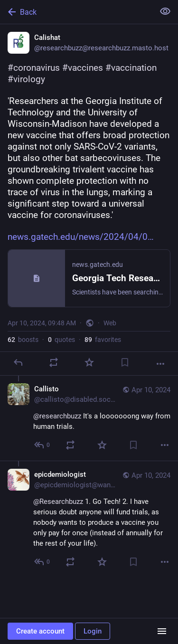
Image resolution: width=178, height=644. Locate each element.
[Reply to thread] (42, 445)
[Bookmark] (125, 362)
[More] (160, 364)
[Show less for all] (165, 11)
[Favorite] (89, 362)
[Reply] (18, 362)
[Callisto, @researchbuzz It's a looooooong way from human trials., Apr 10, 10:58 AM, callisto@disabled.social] (89, 418)
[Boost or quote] (54, 362)
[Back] (76, 12)
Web (110, 323)
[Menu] (162, 631)
